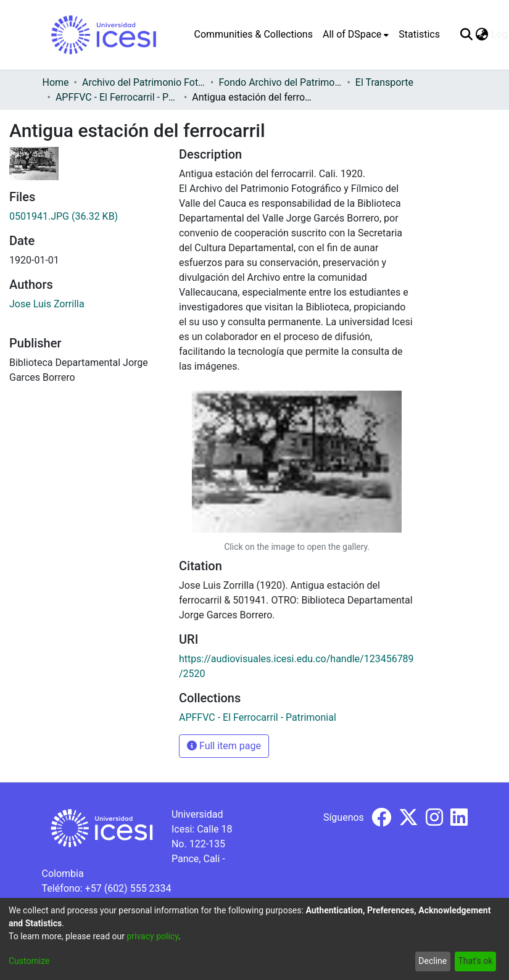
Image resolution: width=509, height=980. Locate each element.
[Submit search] (467, 35)
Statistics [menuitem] (419, 34)
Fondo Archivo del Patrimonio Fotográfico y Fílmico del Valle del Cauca (280, 82)
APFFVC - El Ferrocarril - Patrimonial (117, 97)
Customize (29, 961)
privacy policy (152, 936)
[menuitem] (356, 35)
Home (56, 82)
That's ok (475, 961)
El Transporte (384, 82)
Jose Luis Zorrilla (47, 304)
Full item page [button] (224, 746)
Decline (432, 961)
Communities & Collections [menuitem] (254, 34)
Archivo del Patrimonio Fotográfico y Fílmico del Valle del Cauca (144, 82)
